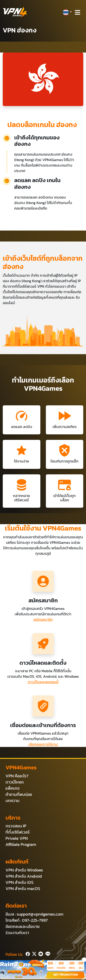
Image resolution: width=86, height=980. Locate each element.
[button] (67, 12)
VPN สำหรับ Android (24, 876)
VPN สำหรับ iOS (19, 882)
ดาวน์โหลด (15, 782)
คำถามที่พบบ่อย (19, 794)
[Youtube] (40, 953)
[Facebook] (27, 953)
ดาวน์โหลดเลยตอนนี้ (43, 682)
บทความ (12, 801)
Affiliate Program (21, 844)
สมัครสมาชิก (43, 619)
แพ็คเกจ (12, 788)
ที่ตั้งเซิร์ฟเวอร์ (18, 832)
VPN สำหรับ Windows (24, 870)
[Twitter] (33, 953)
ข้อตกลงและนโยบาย (23, 926)
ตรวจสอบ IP (16, 826)
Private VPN (17, 838)
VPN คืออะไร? (17, 776)
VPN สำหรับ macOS (23, 888)
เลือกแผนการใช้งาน (43, 744)
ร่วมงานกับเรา (17, 933)
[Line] (47, 953)
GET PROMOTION (65, 975)
